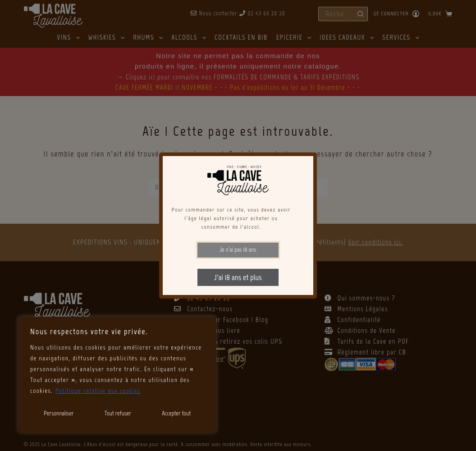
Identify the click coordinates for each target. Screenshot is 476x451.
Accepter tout (176, 413)
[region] (117, 375)
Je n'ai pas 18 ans (238, 250)
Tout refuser (118, 413)
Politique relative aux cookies (98, 391)
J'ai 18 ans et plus (238, 277)
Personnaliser (59, 413)
